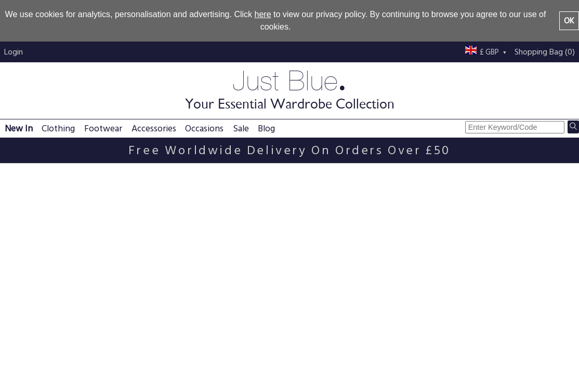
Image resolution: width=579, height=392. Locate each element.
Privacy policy (256, 337)
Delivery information (152, 350)
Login (14, 52)
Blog (266, 129)
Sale (241, 129)
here (263, 14)
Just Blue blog (487, 337)
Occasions (204, 129)
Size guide (249, 362)
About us (363, 337)
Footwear (103, 129)
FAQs (125, 337)
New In (19, 129)
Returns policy (141, 362)
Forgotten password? (42, 281)
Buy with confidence (384, 362)
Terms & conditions (266, 350)
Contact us (367, 350)
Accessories (154, 129)
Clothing (58, 129)
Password (23, 239)
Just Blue (289, 89)
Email (15, 219)
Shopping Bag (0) (545, 52)
